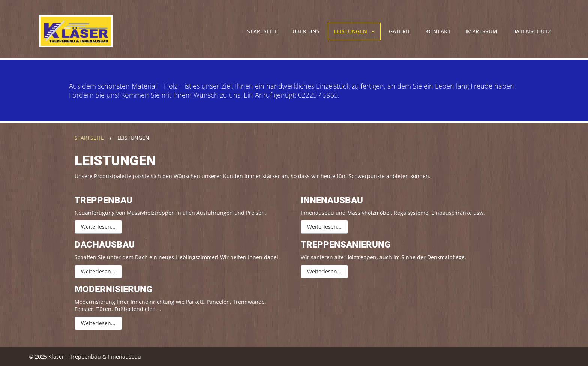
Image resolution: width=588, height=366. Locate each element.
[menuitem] (263, 31)
